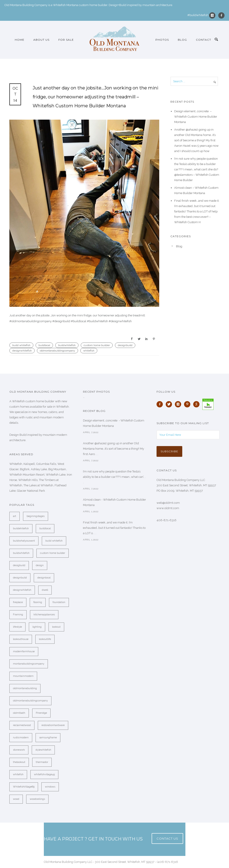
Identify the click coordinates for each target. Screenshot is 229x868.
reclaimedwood (22, 725)
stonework (19, 750)
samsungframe (48, 738)
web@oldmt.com (168, 503)
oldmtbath (19, 713)
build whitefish (21, 345)
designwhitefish (22, 351)
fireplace (18, 602)
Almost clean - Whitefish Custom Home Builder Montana (114, 502)
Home (20, 40)
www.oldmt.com (168, 508)
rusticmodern (21, 738)
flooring (38, 602)
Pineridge (41, 713)
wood (16, 799)
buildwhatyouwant (24, 541)
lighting (37, 627)
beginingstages (36, 516)
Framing (18, 615)
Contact (204, 40)
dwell (45, 590)
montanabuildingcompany (29, 664)
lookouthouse (21, 639)
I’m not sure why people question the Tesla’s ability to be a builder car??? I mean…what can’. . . (114, 477)
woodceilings (37, 799)
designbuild (125, 345)
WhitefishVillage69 (24, 787)
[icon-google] (197, 404)
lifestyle (17, 627)
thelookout (19, 762)
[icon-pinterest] (188, 404)
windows (50, 787)
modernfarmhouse (24, 651)
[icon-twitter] (170, 404)
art (15, 516)
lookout (56, 627)
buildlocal (44, 345)
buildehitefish (21, 528)
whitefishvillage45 (44, 774)
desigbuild (19, 565)
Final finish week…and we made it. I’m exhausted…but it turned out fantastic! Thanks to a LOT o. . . (114, 528)
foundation (59, 602)
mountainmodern (23, 676)
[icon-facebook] (221, 15)
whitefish (89, 351)
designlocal (44, 578)
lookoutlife (45, 639)
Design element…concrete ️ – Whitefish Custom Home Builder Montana (196, 117)
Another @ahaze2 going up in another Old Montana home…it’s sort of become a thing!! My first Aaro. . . (113, 449)
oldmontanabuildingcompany (57, 351)
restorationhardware (53, 725)
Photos (162, 40)
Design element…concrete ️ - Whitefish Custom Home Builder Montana (114, 423)
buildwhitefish (67, 345)
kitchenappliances (44, 615)
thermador (42, 762)
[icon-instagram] (213, 15)
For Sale (66, 40)
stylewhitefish (43, 750)
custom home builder (97, 345)
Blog (182, 40)
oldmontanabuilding (25, 688)
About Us (41, 40)
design (40, 565)
